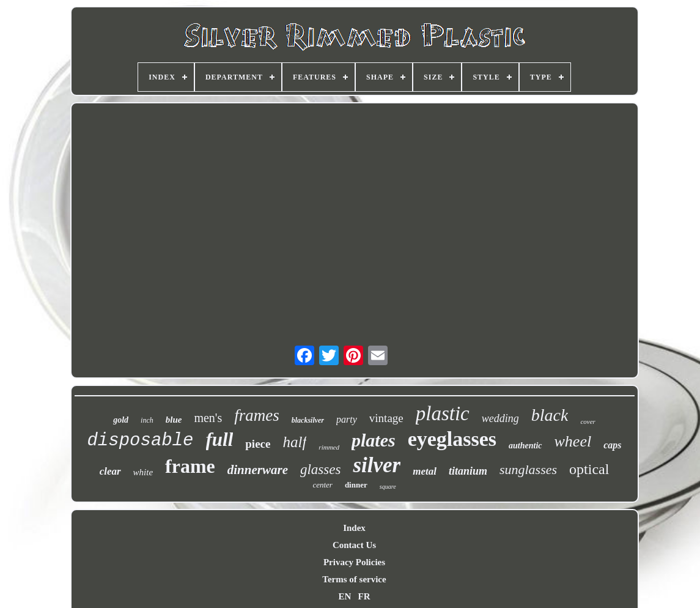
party (347, 419)
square (388, 487)
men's (208, 418)
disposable (140, 441)
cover (588, 421)
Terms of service (354, 579)
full (220, 439)
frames (257, 415)
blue (174, 420)
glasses (320, 469)
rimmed (329, 447)
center (322, 485)
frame (190, 466)
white (143, 472)
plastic (443, 413)
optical (589, 469)
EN (344, 596)
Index (354, 528)
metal (425, 471)
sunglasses (528, 469)
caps (612, 445)
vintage (386, 418)
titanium (468, 471)
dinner (356, 485)
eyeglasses (452, 439)
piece (258, 444)
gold (121, 420)
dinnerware (258, 470)
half (294, 442)
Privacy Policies (354, 562)
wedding (500, 418)
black (550, 415)
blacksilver (308, 420)
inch (147, 420)
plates (374, 440)
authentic (525, 446)
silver (377, 465)
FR (364, 596)
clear (110, 471)
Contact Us (354, 545)
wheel (573, 441)
